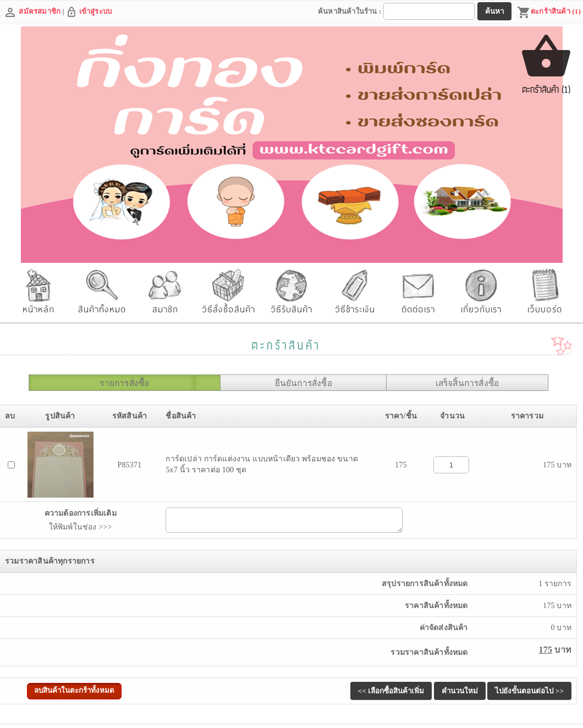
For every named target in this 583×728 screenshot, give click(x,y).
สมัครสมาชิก (40, 11)
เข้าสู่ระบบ (96, 11)
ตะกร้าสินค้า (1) (549, 13)
